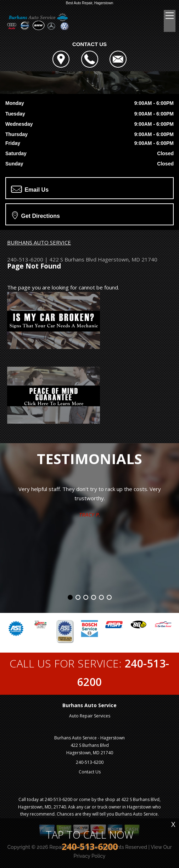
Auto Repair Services (90, 716)
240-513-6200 (25, 259)
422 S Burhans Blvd (73, 259)
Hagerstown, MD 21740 (128, 259)
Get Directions (36, 215)
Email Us (30, 189)
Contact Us (90, 772)
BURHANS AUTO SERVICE (39, 242)
